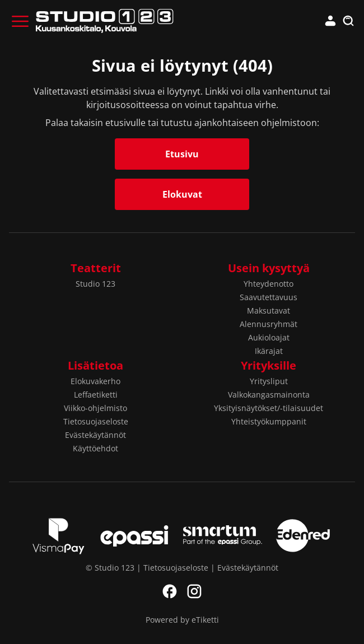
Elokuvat (182, 194)
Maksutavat (269, 311)
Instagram (194, 591)
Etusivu (182, 154)
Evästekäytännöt (95, 435)
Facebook (170, 591)
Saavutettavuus (269, 297)
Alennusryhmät (269, 324)
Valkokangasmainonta (269, 395)
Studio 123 (95, 284)
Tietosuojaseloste (96, 421)
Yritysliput (269, 381)
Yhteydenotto (269, 284)
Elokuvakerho (95, 381)
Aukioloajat (269, 337)
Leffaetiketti (96, 395)
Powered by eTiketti (182, 620)
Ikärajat (269, 351)
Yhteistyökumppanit (269, 421)
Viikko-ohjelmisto (95, 408)
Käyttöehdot (95, 448)
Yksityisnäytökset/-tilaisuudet (269, 408)
